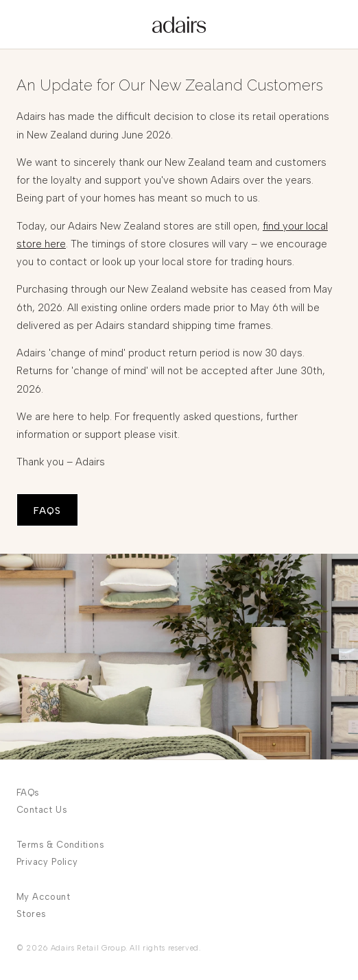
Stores (31, 914)
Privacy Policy (47, 862)
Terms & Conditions (60, 845)
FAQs (28, 793)
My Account (43, 897)
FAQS (47, 511)
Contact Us (42, 810)
